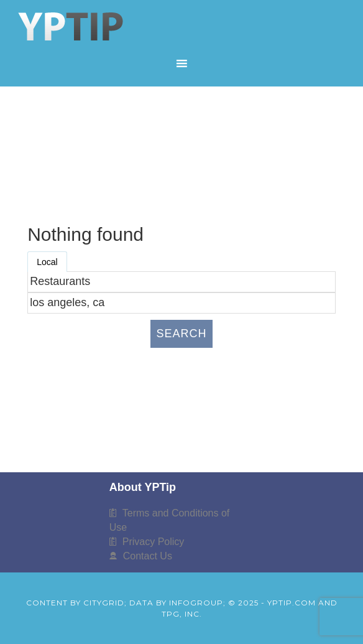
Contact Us (148, 556)
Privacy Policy (154, 542)
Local (47, 262)
